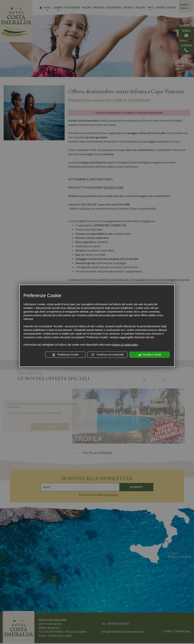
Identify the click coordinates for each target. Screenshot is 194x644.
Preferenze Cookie (65, 355)
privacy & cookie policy (125, 345)
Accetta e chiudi (150, 355)
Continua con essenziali (107, 355)
